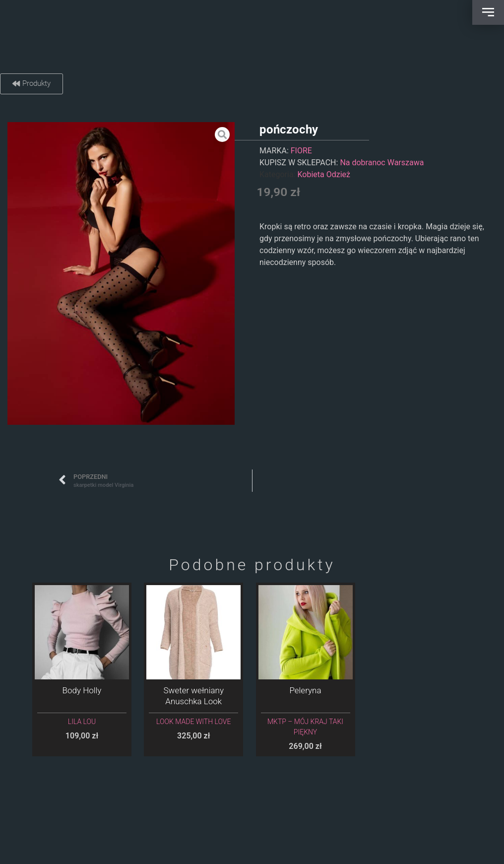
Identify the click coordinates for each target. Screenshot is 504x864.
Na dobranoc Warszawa (382, 163)
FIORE (301, 151)
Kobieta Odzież (324, 174)
